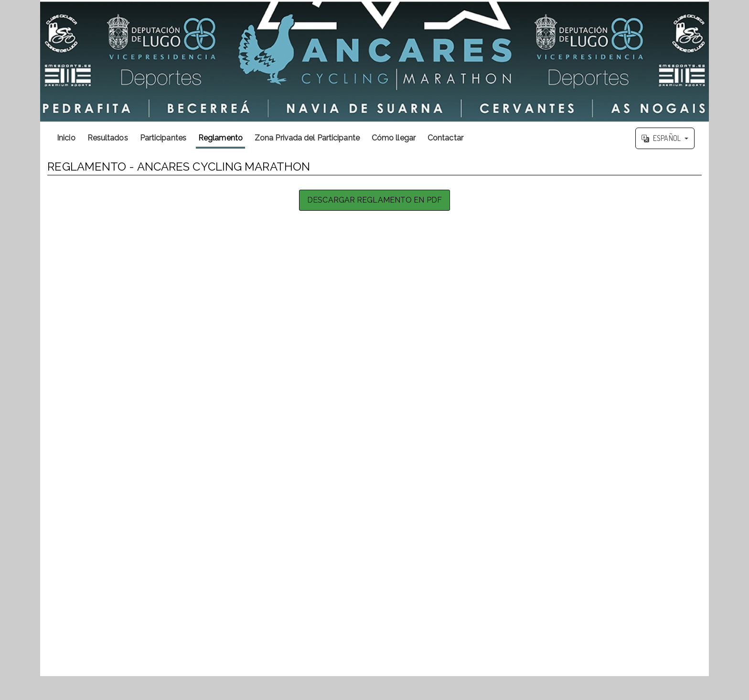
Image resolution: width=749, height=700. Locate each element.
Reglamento (220, 138)
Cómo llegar (394, 138)
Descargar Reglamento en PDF (374, 200)
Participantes (163, 138)
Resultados (108, 138)
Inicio (66, 138)
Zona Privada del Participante (307, 138)
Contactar (445, 138)
